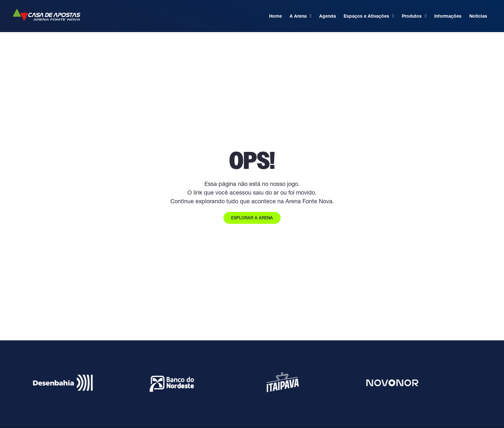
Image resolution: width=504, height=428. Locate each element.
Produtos (414, 16)
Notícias (478, 16)
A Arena (301, 16)
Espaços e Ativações (369, 16)
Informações (448, 16)
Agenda (328, 16)
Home (275, 16)
